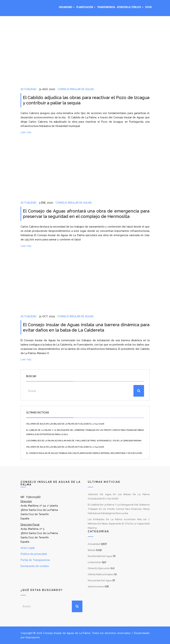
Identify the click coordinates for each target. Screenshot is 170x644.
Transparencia (106, 7)
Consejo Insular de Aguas (76, 89)
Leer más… (27, 132)
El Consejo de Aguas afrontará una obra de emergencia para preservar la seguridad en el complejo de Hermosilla (86, 214)
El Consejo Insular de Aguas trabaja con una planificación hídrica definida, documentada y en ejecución (84, 453)
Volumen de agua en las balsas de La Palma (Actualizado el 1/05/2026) (65, 424)
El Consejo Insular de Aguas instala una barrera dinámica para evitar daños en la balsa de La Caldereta (86, 327)
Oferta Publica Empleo (101, 574)
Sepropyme (33, 637)
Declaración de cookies (35, 566)
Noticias (131, 21)
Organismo (65, 7)
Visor (148, 7)
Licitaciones (94, 562)
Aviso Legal (28, 548)
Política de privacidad (34, 554)
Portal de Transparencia (35, 560)
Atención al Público (129, 7)
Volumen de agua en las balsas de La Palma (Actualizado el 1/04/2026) (65, 447)
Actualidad (28, 89)
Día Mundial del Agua (100, 556)
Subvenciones (96, 587)
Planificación (85, 7)
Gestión (117, 21)
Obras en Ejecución (99, 568)
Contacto (146, 21)
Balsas (91, 550)
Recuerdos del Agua (100, 580)
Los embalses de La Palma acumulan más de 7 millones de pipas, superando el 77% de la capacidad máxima (84, 441)
